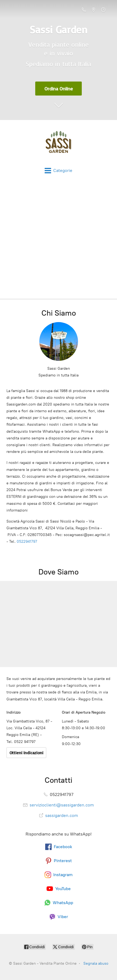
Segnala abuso (96, 963)
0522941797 (27, 542)
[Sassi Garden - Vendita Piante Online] (58, 144)
